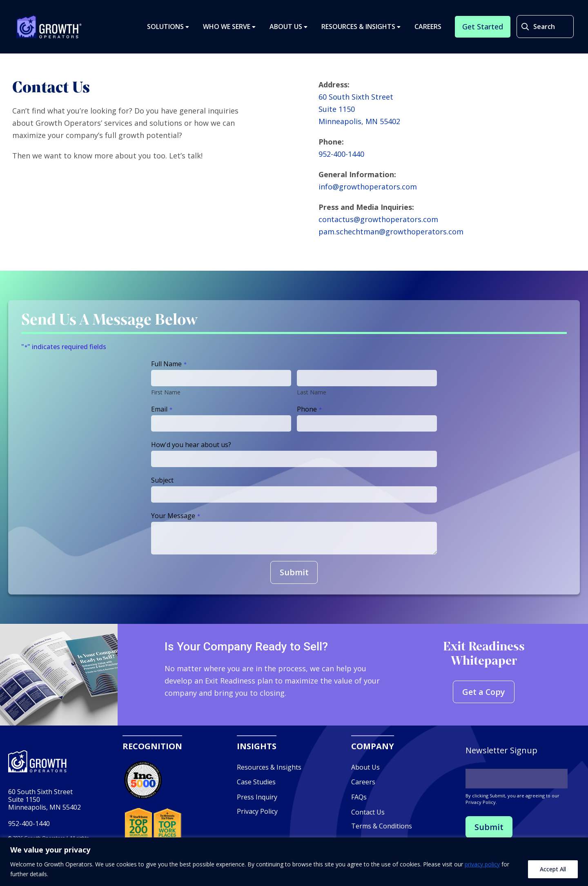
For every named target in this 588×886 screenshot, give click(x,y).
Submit (294, 572)
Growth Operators (49, 27)
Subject (162, 480)
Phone (309, 409)
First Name (166, 392)
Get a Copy (484, 692)
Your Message (176, 516)
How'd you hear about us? (191, 445)
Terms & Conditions (382, 826)
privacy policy (482, 864)
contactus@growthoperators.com (378, 219)
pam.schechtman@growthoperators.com (391, 232)
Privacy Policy (257, 811)
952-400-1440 (341, 154)
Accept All (553, 869)
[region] (294, 862)
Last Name (312, 392)
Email (162, 409)
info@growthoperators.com (368, 187)
